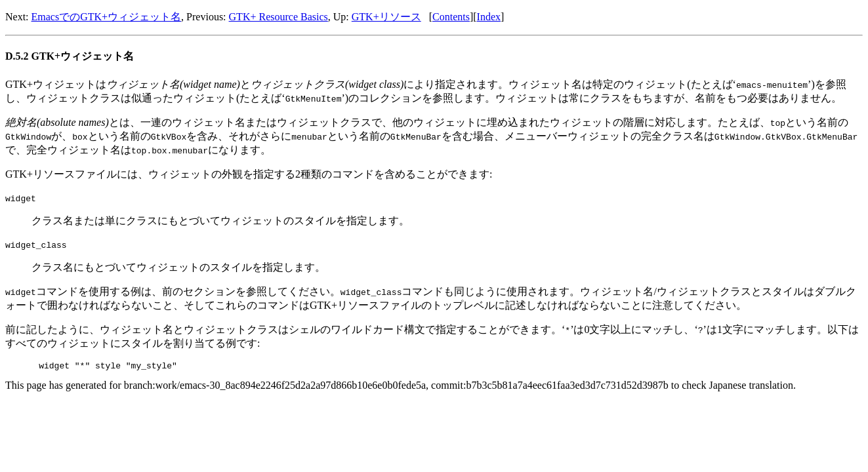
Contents (451, 17)
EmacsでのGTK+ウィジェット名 (107, 17)
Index (489, 17)
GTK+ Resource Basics (279, 17)
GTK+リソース (386, 17)
